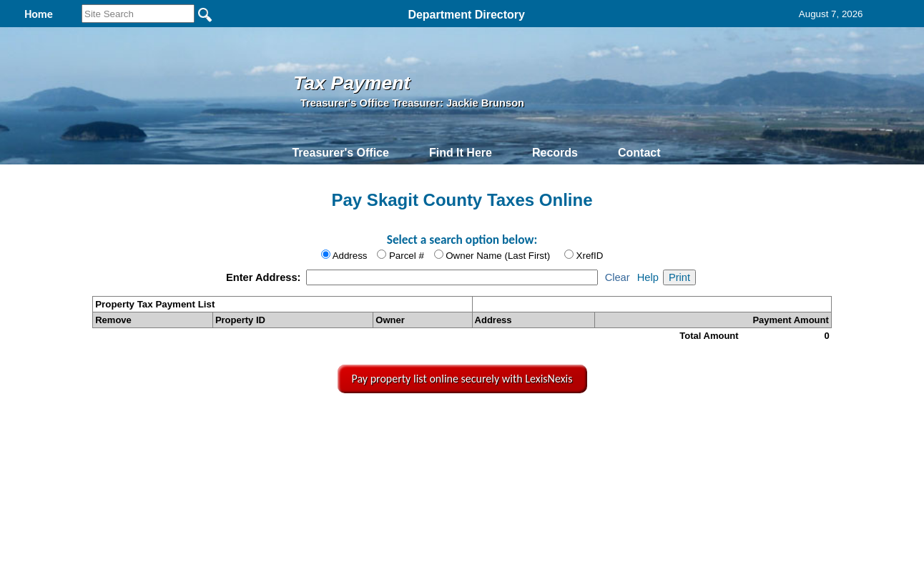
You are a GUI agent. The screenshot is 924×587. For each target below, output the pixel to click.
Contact (639, 153)
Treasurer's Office (340, 153)
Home (327, 425)
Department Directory (466, 15)
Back (271, 425)
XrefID (590, 256)
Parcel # (407, 256)
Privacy (461, 425)
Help (648, 277)
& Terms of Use (513, 425)
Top (228, 425)
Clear (618, 277)
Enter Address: (265, 277)
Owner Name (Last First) (498, 256)
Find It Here (461, 153)
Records (555, 153)
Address (350, 256)
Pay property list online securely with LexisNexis (462, 379)
